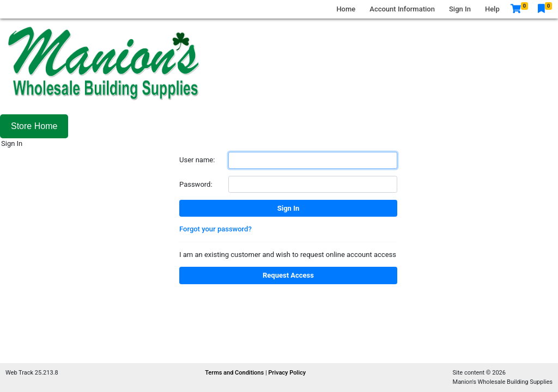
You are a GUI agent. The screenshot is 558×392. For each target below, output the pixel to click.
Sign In (460, 9)
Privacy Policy (287, 373)
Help (492, 9)
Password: (196, 184)
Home (346, 9)
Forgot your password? (216, 229)
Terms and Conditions (235, 373)
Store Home (34, 126)
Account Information (402, 9)
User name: (197, 160)
